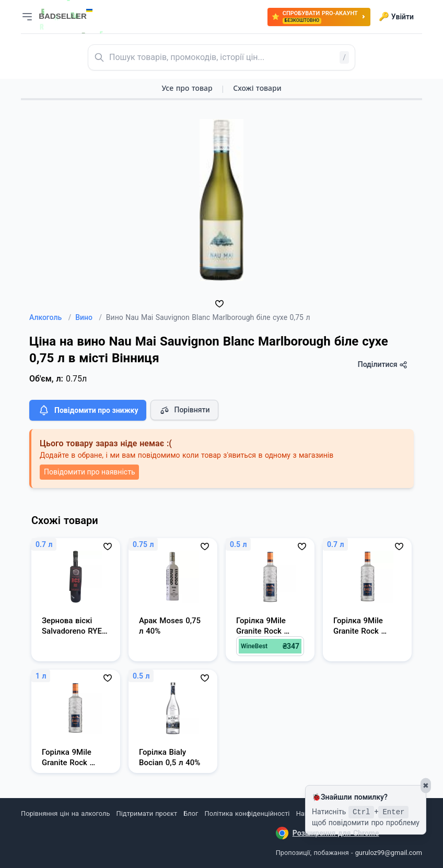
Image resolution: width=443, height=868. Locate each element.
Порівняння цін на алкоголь (65, 813)
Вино (89, 317)
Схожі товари (257, 88)
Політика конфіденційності (247, 813)
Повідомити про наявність (89, 472)
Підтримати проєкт (147, 813)
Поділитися (383, 365)
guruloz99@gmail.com (389, 853)
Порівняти (184, 410)
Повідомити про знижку (88, 410)
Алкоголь (50, 317)
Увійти (396, 17)
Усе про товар (187, 88)
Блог (191, 813)
